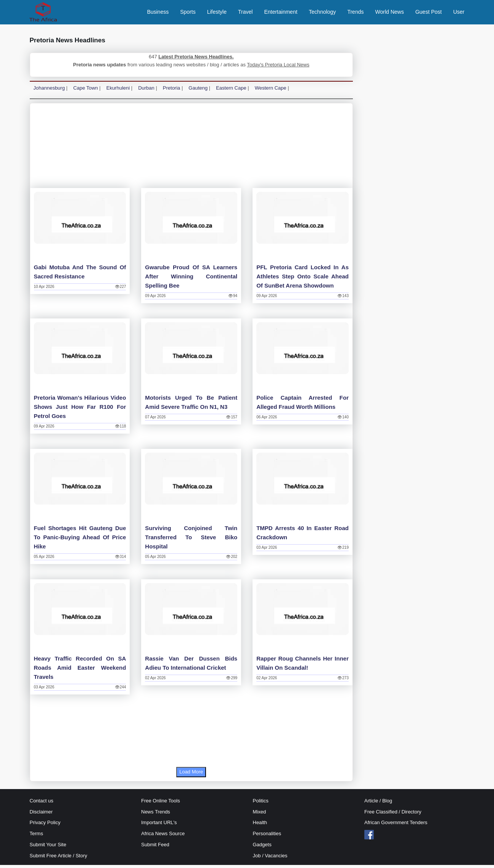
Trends (355, 13)
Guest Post (429, 13)
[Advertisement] (191, 151)
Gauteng (198, 91)
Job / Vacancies (270, 859)
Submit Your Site (48, 848)
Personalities (267, 837)
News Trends (156, 815)
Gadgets (262, 848)
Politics (261, 804)
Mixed (260, 815)
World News (389, 13)
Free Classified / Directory (393, 815)
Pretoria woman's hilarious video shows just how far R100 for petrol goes (80, 410)
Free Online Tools (161, 804)
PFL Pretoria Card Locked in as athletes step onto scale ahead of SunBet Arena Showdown (303, 279)
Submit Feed (155, 848)
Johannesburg (49, 91)
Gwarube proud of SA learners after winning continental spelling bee (191, 279)
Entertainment (281, 13)
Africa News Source (163, 837)
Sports (188, 13)
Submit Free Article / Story (59, 859)
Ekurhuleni (118, 91)
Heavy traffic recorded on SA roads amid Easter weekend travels (80, 671)
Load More (191, 775)
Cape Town (86, 91)
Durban (146, 91)
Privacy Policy (45, 826)
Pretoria (172, 91)
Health (260, 826)
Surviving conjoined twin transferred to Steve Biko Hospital (191, 540)
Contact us (42, 804)
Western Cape (271, 91)
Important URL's (159, 826)
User (459, 13)
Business (158, 13)
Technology (323, 13)
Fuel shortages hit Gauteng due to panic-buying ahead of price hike (80, 540)
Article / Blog (378, 804)
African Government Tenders (396, 826)
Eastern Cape (231, 91)
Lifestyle (217, 13)
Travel (245, 13)
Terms (36, 837)
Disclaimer (41, 815)
